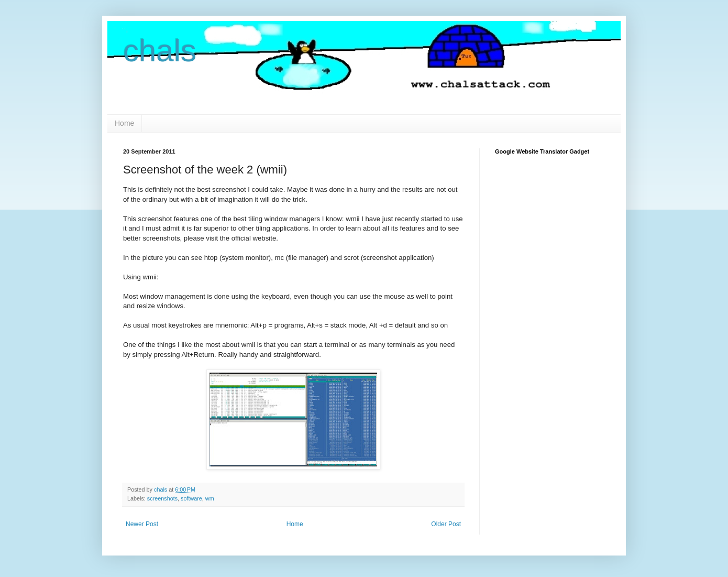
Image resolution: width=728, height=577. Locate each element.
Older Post (446, 524)
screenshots (162, 498)
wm (210, 498)
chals (160, 51)
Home (124, 123)
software (191, 498)
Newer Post (142, 524)
